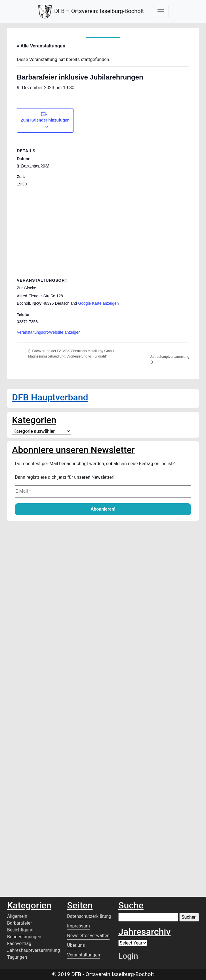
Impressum (78, 926)
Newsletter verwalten (88, 936)
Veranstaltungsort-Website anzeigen (49, 332)
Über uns (76, 945)
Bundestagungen (24, 937)
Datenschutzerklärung (89, 916)
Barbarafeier (19, 923)
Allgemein (17, 916)
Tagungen (17, 957)
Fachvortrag (19, 944)
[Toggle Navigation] (161, 12)
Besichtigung (20, 930)
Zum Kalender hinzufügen (45, 120)
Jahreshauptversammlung (170, 357)
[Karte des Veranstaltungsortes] (103, 235)
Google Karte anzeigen (98, 303)
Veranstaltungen (83, 955)
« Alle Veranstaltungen (41, 46)
